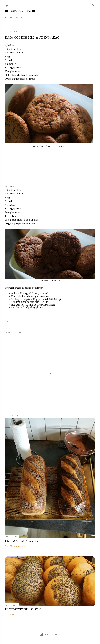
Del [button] (7, 321)
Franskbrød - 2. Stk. (21, 541)
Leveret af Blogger (50, 634)
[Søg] (93, 5)
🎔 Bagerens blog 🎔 (20, 11)
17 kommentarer (18, 546)
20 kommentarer (18, 615)
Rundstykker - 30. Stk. (23, 609)
